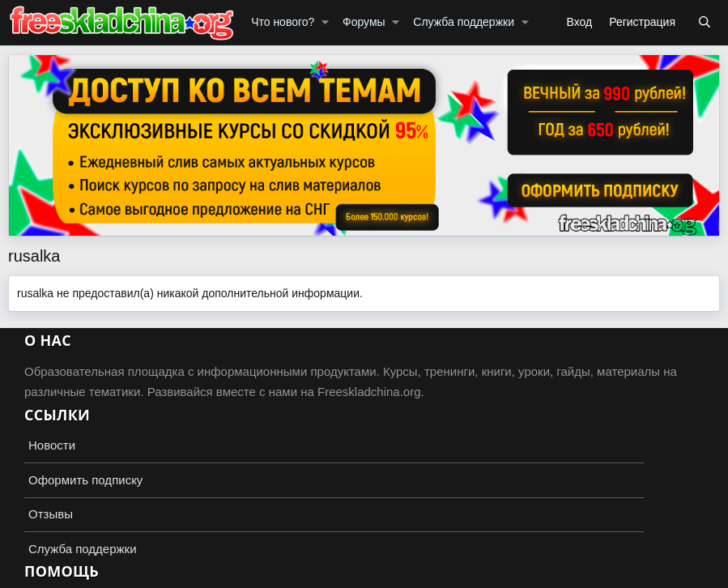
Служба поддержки (464, 22)
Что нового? (283, 22)
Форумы (364, 22)
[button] (325, 23)
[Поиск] (705, 23)
